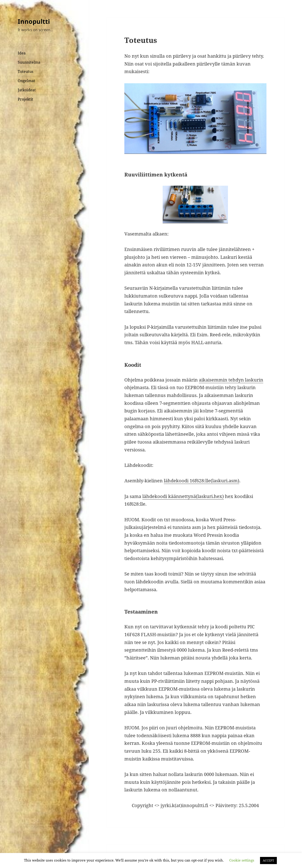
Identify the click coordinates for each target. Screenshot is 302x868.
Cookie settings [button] (242, 860)
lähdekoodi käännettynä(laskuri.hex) (183, 496)
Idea (22, 53)
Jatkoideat (27, 90)
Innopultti (34, 21)
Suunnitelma (29, 62)
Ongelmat (26, 81)
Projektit (25, 99)
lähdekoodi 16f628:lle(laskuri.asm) (202, 481)
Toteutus (25, 72)
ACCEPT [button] (268, 860)
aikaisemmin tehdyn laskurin (231, 380)
